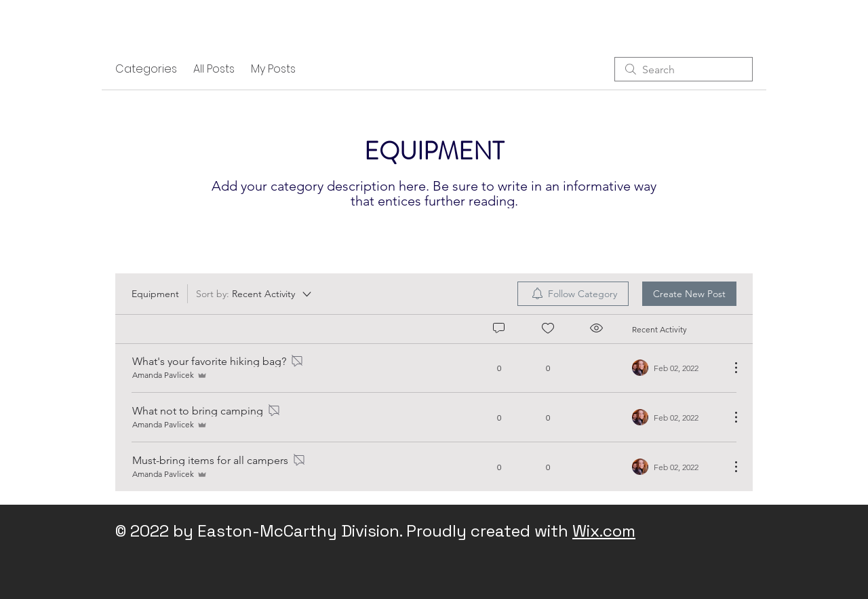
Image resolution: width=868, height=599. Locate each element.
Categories (146, 69)
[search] (684, 69)
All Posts (214, 69)
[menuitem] (573, 294)
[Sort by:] (255, 294)
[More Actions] (729, 368)
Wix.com (604, 531)
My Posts (273, 69)
